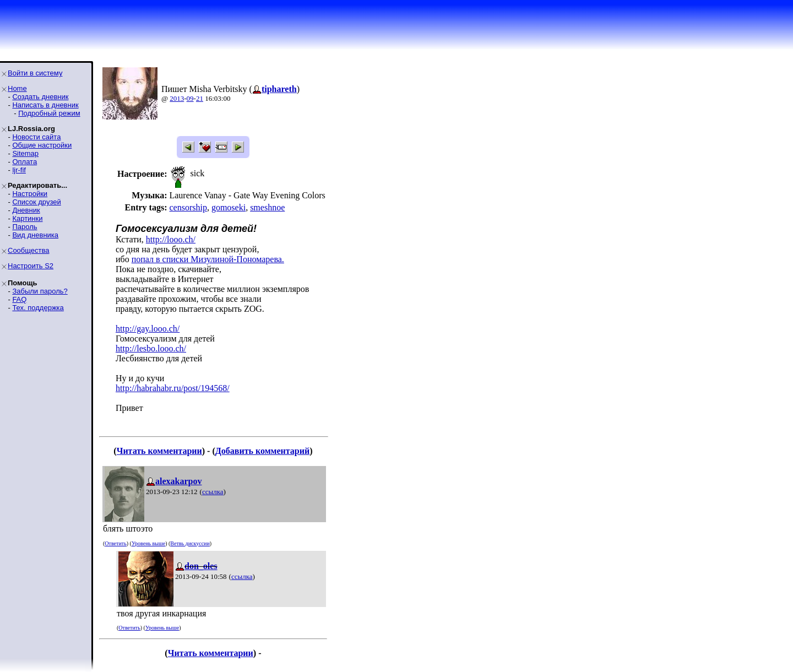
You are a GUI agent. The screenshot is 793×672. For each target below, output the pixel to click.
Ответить (115, 543)
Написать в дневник (45, 105)
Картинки (27, 218)
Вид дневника (35, 235)
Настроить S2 (31, 266)
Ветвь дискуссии (190, 543)
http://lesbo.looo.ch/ (151, 348)
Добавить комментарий (262, 451)
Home (17, 88)
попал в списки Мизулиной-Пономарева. (208, 259)
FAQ (19, 299)
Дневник (26, 210)
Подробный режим (49, 113)
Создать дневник (40, 97)
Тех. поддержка (38, 308)
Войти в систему (35, 73)
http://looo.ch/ (171, 239)
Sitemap (25, 153)
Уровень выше (148, 543)
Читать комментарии (159, 451)
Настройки (30, 194)
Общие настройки (42, 145)
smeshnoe (267, 207)
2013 (177, 98)
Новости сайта (36, 137)
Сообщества (29, 250)
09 (190, 98)
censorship (188, 207)
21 (200, 98)
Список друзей (36, 202)
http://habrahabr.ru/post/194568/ (173, 388)
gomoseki (229, 207)
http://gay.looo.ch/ (148, 329)
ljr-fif (19, 170)
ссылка (213, 492)
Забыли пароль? (40, 291)
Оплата (25, 162)
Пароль (25, 227)
